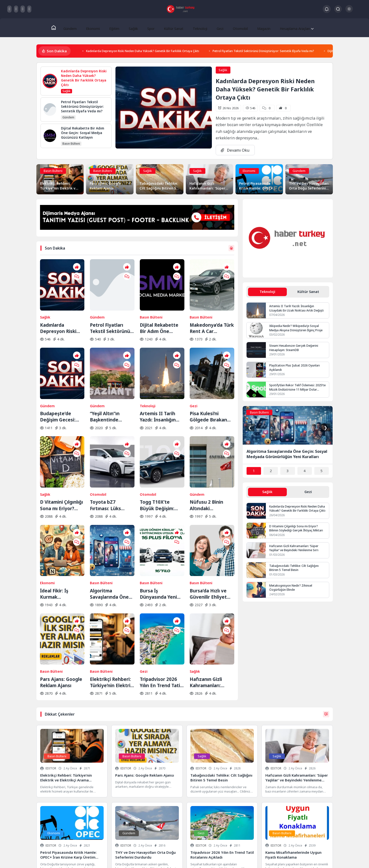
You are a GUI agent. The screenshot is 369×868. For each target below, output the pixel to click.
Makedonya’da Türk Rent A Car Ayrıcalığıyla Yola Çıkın (212, 314)
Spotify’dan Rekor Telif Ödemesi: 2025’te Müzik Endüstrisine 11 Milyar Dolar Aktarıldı (298, 389)
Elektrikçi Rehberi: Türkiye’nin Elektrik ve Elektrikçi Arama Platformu (112, 608)
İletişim (88, 858)
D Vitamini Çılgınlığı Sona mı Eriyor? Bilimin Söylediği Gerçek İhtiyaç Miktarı (61, 461)
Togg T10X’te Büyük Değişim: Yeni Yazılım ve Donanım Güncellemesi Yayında (157, 461)
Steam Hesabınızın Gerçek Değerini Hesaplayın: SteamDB (294, 349)
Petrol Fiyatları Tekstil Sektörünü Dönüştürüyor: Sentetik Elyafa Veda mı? (295, 51)
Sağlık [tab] (267, 494)
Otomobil (235, 28)
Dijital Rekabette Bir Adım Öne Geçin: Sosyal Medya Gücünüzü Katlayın (159, 314)
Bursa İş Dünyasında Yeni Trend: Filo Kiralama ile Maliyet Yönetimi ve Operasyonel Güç (162, 534)
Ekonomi (95, 28)
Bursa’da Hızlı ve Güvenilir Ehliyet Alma (208, 534)
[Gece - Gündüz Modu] (349, 11)
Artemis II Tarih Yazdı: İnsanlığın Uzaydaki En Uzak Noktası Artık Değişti (160, 387)
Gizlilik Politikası (48, 858)
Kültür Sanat (171, 28)
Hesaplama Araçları (289, 28)
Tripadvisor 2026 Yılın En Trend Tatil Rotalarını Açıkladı (161, 608)
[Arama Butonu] (338, 9)
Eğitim (115, 28)
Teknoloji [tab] (267, 292)
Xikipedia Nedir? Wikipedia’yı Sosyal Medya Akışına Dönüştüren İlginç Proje (297, 329)
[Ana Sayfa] (57, 28)
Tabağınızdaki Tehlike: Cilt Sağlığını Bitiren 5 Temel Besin (294, 570)
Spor (149, 28)
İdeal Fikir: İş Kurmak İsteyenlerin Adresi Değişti (62, 534)
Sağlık (133, 28)
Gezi (216, 28)
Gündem (73, 28)
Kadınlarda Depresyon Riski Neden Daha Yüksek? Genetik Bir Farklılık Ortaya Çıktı (154, 51)
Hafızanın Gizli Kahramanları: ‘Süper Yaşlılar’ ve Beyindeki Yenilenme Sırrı (209, 608)
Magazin (258, 28)
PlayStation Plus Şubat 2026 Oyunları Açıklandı (296, 369)
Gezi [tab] (308, 494)
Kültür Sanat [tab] (308, 292)
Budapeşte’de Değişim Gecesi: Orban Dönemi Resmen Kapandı (59, 387)
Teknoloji (197, 28)
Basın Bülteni (53, 171)
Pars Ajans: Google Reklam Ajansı (61, 607)
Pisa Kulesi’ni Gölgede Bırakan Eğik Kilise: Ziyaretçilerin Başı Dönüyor (210, 387)
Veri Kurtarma (185, 837)
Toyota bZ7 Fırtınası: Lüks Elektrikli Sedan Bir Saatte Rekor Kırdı (111, 461)
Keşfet (103, 858)
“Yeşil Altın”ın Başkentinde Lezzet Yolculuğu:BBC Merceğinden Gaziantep (106, 387)
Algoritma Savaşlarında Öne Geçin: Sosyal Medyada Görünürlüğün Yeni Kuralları (111, 534)
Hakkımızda (71, 858)
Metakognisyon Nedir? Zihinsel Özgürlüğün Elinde (292, 590)
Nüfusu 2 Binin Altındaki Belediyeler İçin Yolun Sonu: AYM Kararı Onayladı (208, 461)
